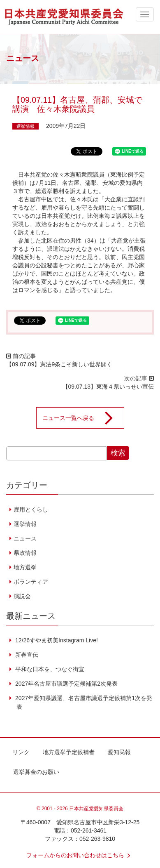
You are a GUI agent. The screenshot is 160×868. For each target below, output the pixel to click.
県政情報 (25, 553)
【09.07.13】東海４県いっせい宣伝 (111, 387)
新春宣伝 (26, 655)
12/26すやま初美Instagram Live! (56, 640)
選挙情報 (26, 126)
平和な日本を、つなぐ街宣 (49, 669)
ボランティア (31, 582)
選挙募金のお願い (36, 772)
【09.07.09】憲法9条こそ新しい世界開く (59, 364)
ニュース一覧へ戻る (83, 418)
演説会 (22, 596)
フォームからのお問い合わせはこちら (80, 855)
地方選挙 (25, 567)
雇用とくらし (31, 509)
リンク (21, 752)
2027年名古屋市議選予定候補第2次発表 (66, 684)
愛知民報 (119, 752)
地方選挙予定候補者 (69, 752)
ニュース (25, 538)
